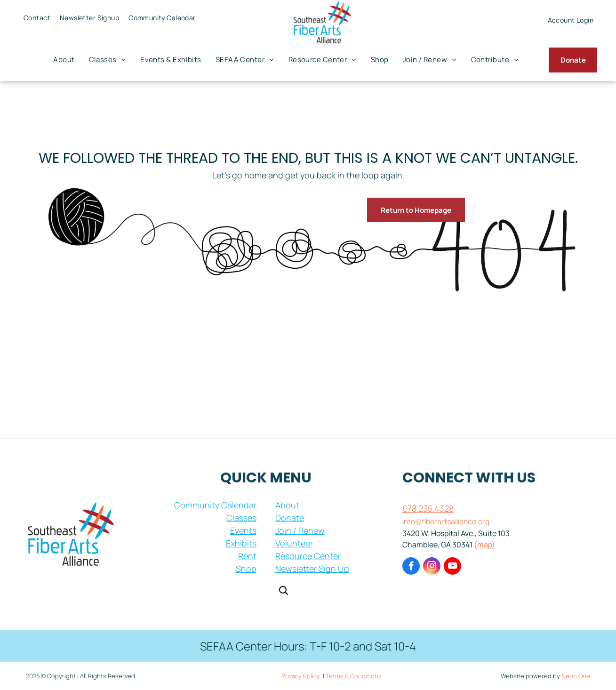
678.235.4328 (428, 508)
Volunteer (294, 543)
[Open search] (283, 591)
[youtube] (452, 567)
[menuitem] (37, 18)
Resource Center (308, 556)
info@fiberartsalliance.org (446, 522)
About (287, 505)
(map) (484, 545)
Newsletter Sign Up (312, 569)
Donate (290, 518)
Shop (246, 569)
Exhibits (241, 543)
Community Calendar (215, 505)
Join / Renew (300, 530)
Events (243, 530)
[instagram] (432, 567)
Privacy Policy (301, 676)
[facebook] (411, 567)
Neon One (576, 676)
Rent (247, 556)
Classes (241, 518)
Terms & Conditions (354, 676)
